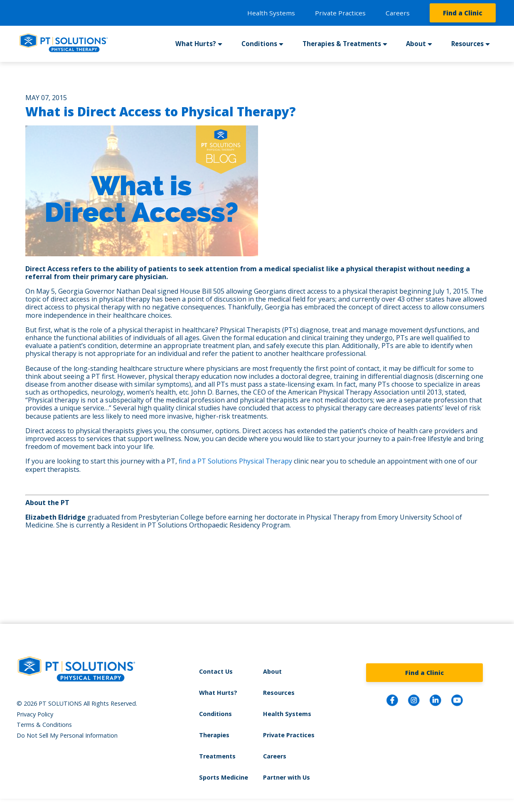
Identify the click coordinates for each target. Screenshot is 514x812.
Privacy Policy (35, 714)
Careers (398, 13)
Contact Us (216, 671)
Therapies (214, 735)
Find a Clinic (463, 13)
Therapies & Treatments (342, 44)
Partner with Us (287, 777)
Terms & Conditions (44, 725)
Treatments (217, 756)
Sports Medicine (224, 777)
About (416, 44)
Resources (467, 44)
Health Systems (271, 13)
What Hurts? (196, 44)
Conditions (259, 44)
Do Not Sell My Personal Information (67, 735)
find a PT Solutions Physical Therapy (235, 461)
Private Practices (340, 13)
